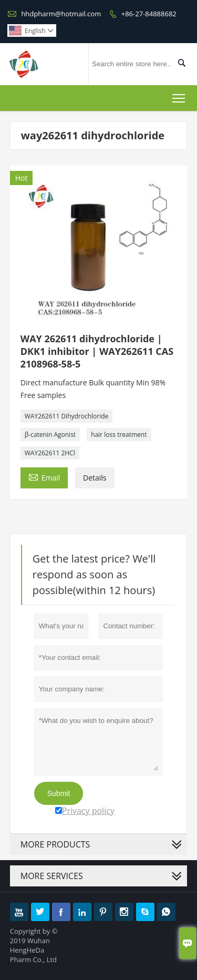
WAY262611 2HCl (50, 453)
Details (95, 478)
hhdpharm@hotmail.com (61, 14)
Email (44, 477)
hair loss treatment (119, 435)
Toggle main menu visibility (179, 96)
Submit (59, 793)
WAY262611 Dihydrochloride (67, 416)
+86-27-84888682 (149, 14)
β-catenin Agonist (50, 435)
